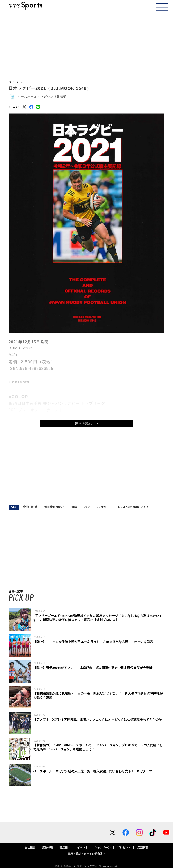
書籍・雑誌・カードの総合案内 (86, 854)
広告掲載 (48, 848)
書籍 (74, 507)
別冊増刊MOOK (54, 507)
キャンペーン (102, 848)
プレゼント (124, 848)
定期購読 (143, 848)
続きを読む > (86, 424)
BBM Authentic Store (133, 507)
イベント (82, 848)
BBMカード (104, 507)
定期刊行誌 (30, 507)
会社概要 (30, 848)
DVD (87, 507)
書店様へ (65, 848)
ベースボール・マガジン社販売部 (42, 97)
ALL (14, 507)
